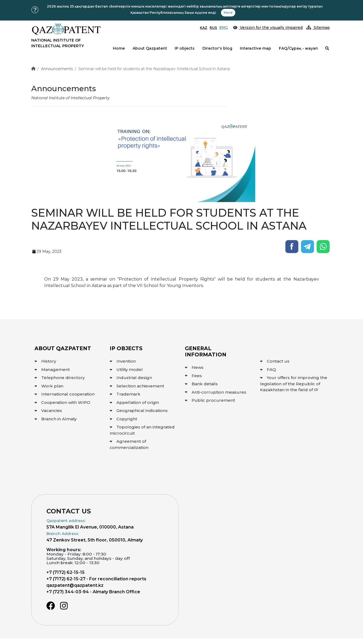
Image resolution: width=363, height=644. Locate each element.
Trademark (125, 394)
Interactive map (255, 48)
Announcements (57, 69)
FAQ (268, 369)
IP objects (185, 48)
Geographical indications (139, 410)
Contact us (275, 361)
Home (119, 48)
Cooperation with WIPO (62, 402)
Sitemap (318, 28)
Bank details (201, 384)
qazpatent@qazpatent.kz (75, 585)
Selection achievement (137, 386)
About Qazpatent (150, 48)
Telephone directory (60, 378)
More (228, 13)
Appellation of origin (134, 402)
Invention (123, 361)
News (194, 367)
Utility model (126, 369)
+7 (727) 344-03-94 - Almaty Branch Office (93, 592)
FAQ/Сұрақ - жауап (298, 48)
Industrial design (131, 378)
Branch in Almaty (56, 419)
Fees (193, 376)
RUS (213, 28)
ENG (224, 27)
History (45, 361)
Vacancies (48, 410)
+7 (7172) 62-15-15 (65, 572)
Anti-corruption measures (216, 392)
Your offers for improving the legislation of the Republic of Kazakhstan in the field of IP (294, 384)
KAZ (204, 28)
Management (52, 369)
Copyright (123, 419)
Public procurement (210, 400)
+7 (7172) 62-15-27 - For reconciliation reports (96, 579)
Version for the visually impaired (268, 28)
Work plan (49, 386)
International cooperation (65, 394)
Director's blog (217, 48)
